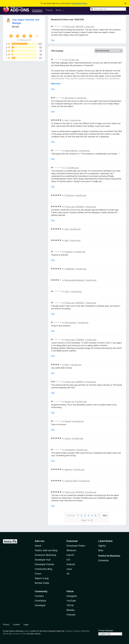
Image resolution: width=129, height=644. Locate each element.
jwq (66, 60)
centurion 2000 (71, 481)
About (38, 546)
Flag (53, 40)
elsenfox (68, 469)
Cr (66, 168)
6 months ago (76, 291)
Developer (40, 605)
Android (71, 564)
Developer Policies (44, 564)
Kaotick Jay (69, 402)
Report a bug (42, 578)
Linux (69, 569)
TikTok (70, 605)
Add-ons (40, 541)
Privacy (6, 624)
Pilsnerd (68, 421)
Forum (38, 574)
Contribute (40, 601)
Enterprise (103, 560)
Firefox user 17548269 (74, 340)
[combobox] (108, 9)
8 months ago (91, 382)
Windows (71, 550)
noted (27, 631)
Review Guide (42, 583)
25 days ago (74, 60)
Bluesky (71, 610)
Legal (26, 624)
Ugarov (68, 438)
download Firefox (80, 3)
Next (105, 515)
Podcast (71, 615)
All (68, 574)
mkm (67, 120)
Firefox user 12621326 (74, 26)
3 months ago (73, 168)
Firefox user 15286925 (74, 382)
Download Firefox (76, 546)
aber (67, 229)
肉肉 (66, 240)
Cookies (16, 624)
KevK (67, 365)
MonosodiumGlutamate (74, 280)
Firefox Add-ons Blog (46, 550)
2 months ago (81, 98)
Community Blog (43, 569)
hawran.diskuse (71, 151)
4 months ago (80, 252)
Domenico (69, 252)
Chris (67, 291)
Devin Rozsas (70, 323)
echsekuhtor (70, 450)
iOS (68, 560)
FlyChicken (69, 195)
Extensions (37, 10)
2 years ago (89, 26)
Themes (49, 10)
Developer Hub (43, 560)
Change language (106, 630)
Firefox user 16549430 (74, 492)
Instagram (72, 596)
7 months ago (91, 303)
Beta (101, 550)
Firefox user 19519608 (74, 207)
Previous (71, 515)
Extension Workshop (45, 555)
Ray (17, 26)
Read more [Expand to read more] (56, 83)
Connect (39, 596)
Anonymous (69, 98)
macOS (70, 555)
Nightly (102, 546)
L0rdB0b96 (69, 269)
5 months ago (91, 280)
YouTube (71, 601)
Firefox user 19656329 (74, 303)
